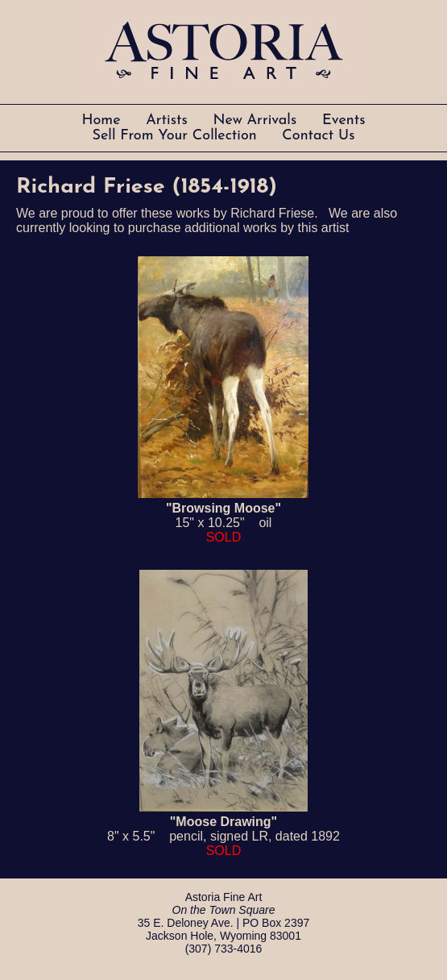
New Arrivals (257, 120)
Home (103, 120)
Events (344, 120)
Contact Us (318, 136)
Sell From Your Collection (177, 136)
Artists (169, 120)
